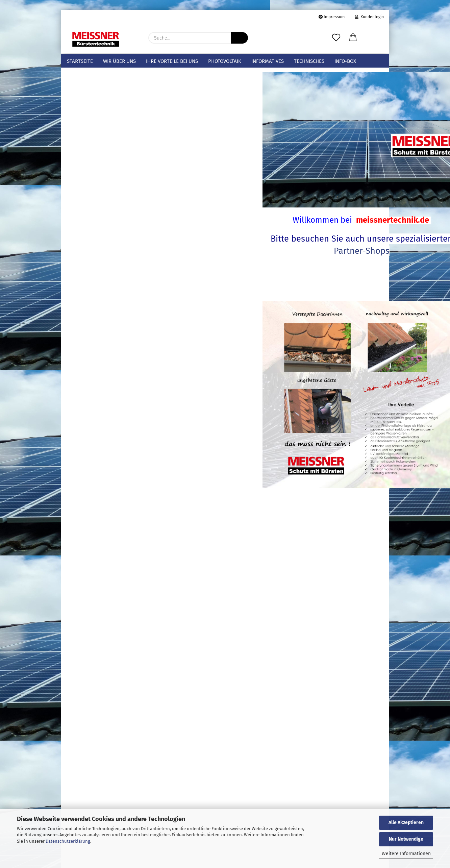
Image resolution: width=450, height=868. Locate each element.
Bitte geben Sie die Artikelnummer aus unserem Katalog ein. (108, 582)
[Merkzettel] (336, 38)
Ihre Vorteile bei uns (172, 61)
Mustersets (79, 91)
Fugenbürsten (82, 166)
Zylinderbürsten (84, 176)
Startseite (80, 61)
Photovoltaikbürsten (90, 134)
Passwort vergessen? (89, 727)
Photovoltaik (225, 61)
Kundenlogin (369, 17)
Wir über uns (119, 61)
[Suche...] (240, 38)
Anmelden (113, 701)
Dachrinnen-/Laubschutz (95, 102)
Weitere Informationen (406, 854)
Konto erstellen (83, 716)
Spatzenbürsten (84, 145)
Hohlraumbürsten (86, 155)
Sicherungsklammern (91, 113)
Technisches (309, 61)
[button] (353, 38)
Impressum (332, 17)
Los (152, 614)
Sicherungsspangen (89, 123)
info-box (345, 61)
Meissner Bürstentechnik (95, 81)
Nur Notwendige (406, 839)
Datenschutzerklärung (68, 841)
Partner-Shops (280, 263)
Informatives (268, 61)
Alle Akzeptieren (406, 823)
